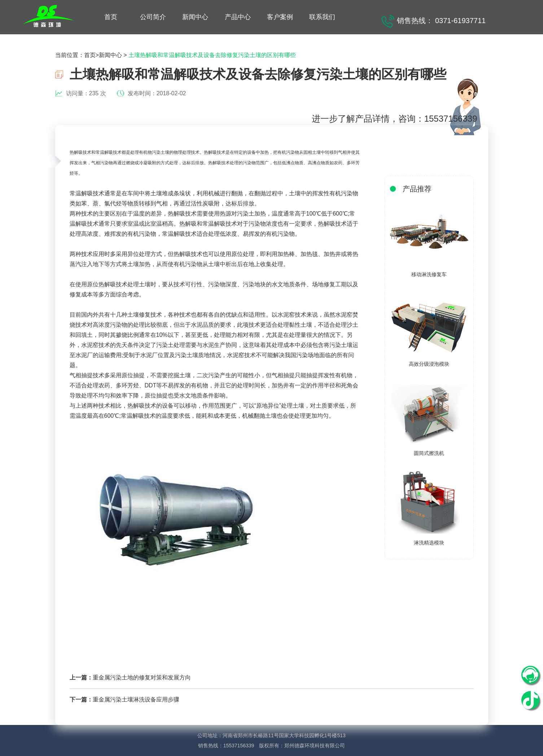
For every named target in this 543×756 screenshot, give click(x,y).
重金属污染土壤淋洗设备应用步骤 (136, 699)
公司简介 (153, 17)
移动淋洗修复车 (429, 274)
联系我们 (322, 17)
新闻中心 (195, 17)
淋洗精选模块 (429, 543)
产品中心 (238, 17)
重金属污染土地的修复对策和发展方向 (142, 677)
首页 (111, 17)
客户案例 (280, 17)
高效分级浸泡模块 (429, 364)
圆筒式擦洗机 (429, 453)
